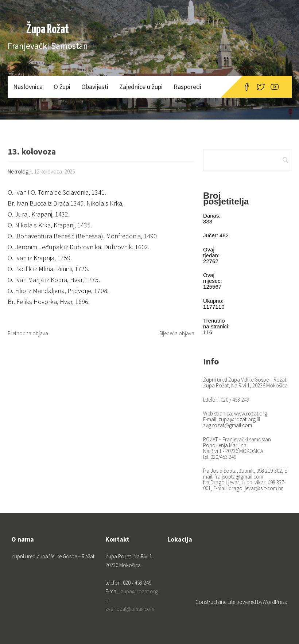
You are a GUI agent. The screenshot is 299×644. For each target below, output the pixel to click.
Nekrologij (19, 171)
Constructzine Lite (216, 602)
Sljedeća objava (177, 333)
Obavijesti (95, 87)
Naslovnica (28, 87)
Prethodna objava (28, 333)
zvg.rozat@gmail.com (228, 425)
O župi (62, 87)
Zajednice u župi (141, 87)
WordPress (275, 602)
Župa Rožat (48, 30)
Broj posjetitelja (226, 198)
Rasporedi (187, 87)
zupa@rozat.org (237, 419)
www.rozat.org (251, 413)
